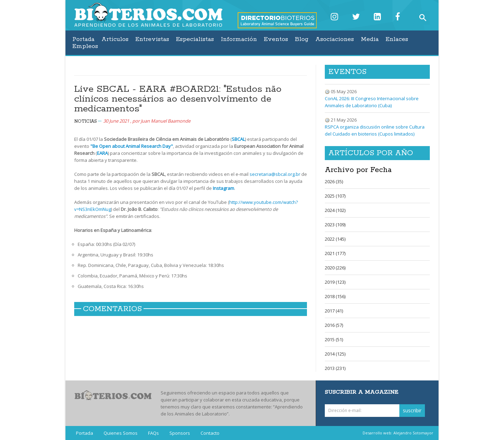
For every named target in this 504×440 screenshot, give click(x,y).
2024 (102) (335, 210)
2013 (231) (335, 368)
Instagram (223, 188)
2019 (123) (335, 282)
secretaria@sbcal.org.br (275, 174)
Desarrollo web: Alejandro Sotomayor (398, 433)
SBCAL (238, 139)
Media (370, 39)
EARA (102, 153)
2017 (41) (334, 311)
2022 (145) (335, 239)
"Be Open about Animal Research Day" (132, 146)
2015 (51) (334, 339)
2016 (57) (334, 325)
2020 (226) (335, 268)
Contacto (210, 433)
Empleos (85, 46)
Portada (83, 39)
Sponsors (180, 433)
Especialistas (195, 39)
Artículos (115, 39)
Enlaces (397, 39)
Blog (302, 39)
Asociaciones (335, 39)
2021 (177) (335, 253)
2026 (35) (334, 181)
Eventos (276, 39)
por (161, 121)
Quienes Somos (121, 433)
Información (239, 39)
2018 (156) (335, 296)
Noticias (86, 121)
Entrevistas (152, 39)
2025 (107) (335, 196)
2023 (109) (335, 225)
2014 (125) (335, 354)
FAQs (153, 433)
